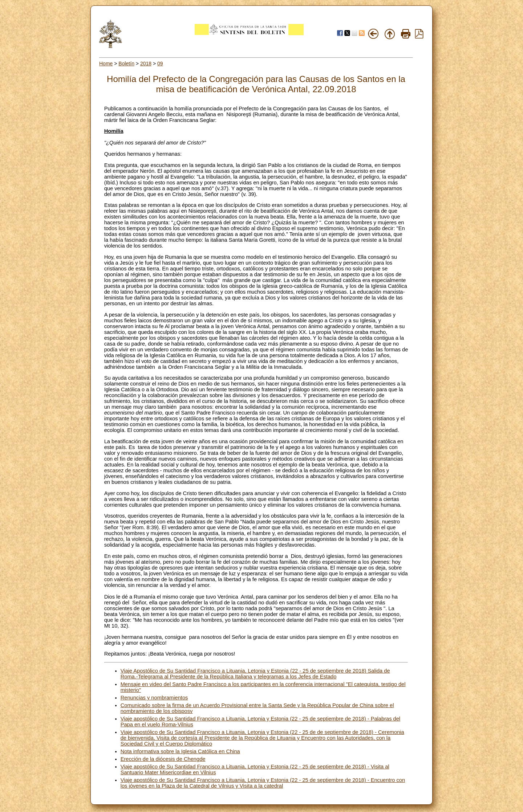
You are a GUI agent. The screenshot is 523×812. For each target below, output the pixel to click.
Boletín (126, 64)
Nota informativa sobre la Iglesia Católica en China (180, 751)
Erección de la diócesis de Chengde (163, 759)
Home (106, 64)
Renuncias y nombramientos (154, 698)
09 (160, 64)
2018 (146, 64)
